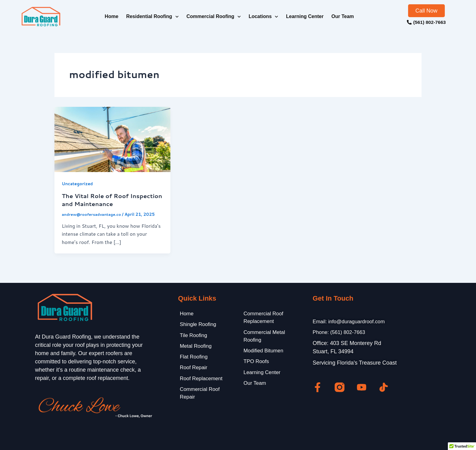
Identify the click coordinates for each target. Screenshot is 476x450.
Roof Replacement (201, 381)
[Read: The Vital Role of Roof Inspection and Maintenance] (112, 139)
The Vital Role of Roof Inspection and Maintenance (107, 200)
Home (111, 16)
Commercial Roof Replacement (263, 318)
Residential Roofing (152, 17)
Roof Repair (193, 370)
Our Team (343, 16)
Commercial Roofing (214, 17)
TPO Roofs (255, 364)
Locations (264, 17)
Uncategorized (78, 184)
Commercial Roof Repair (199, 397)
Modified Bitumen (263, 353)
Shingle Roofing (197, 325)
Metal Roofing (195, 347)
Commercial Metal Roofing (264, 337)
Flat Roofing (193, 359)
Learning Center (305, 16)
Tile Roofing (193, 336)
